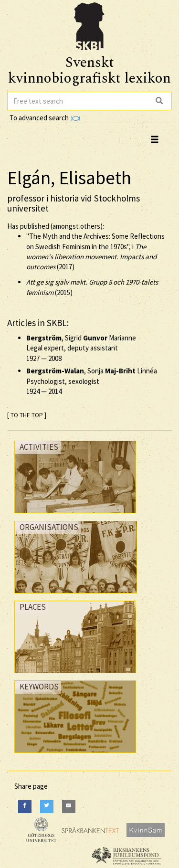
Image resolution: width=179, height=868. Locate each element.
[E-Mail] (69, 806)
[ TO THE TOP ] (27, 415)
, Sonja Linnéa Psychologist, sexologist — (92, 381)
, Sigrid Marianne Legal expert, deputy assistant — (81, 348)
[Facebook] (25, 806)
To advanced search (45, 118)
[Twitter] (47, 806)
